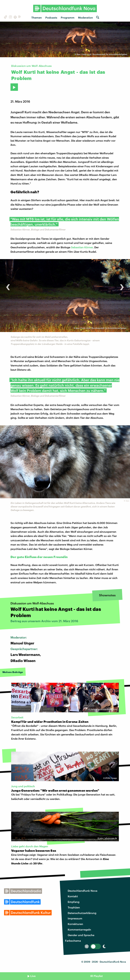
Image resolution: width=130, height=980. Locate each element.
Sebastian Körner (82, 247)
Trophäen (74, 907)
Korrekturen (75, 924)
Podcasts (51, 17)
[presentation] (8, 285)
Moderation (85, 17)
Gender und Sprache (81, 935)
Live (33, 976)
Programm (68, 17)
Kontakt (73, 896)
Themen (37, 17)
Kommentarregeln (79, 929)
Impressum (75, 918)
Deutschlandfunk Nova (83, 891)
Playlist (98, 976)
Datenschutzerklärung (82, 913)
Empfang (74, 902)
